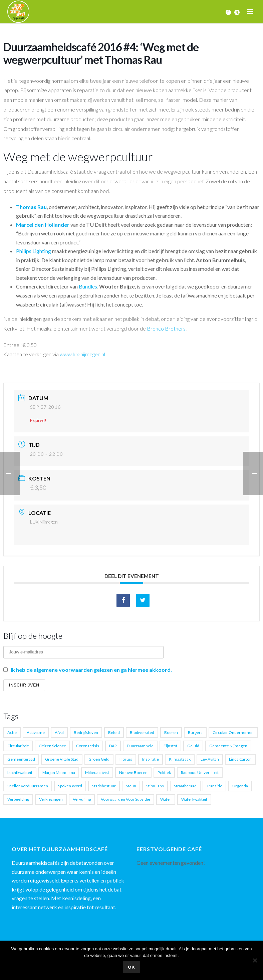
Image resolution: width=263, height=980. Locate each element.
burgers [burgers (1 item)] (195, 732)
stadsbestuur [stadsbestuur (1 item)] (104, 786)
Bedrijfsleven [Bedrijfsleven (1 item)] (86, 732)
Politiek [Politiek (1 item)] (164, 772)
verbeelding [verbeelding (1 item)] (18, 799)
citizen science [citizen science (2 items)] (52, 746)
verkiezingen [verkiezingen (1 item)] (51, 799)
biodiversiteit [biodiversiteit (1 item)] (142, 732)
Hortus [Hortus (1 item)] (126, 759)
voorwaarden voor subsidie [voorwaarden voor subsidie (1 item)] (125, 799)
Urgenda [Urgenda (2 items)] (240, 786)
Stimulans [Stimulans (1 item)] (155, 786)
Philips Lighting (34, 251)
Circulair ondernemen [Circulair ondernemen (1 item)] (233, 732)
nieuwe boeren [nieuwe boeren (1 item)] (133, 772)
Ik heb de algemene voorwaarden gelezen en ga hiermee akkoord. (91, 670)
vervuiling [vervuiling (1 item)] (82, 799)
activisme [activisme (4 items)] (36, 732)
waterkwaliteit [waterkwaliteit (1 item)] (194, 799)
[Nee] (255, 960)
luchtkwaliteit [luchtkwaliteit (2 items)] (20, 772)
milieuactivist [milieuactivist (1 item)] (97, 772)
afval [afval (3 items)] (59, 732)
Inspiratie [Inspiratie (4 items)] (151, 759)
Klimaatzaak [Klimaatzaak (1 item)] (180, 759)
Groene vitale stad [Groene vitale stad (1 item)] (62, 759)
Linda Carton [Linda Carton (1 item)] (240, 759)
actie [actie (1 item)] (12, 732)
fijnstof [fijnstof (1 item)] (170, 746)
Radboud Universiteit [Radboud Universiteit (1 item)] (200, 772)
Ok (131, 967)
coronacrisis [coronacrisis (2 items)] (88, 746)
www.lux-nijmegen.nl (82, 354)
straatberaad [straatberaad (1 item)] (185, 786)
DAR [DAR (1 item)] (113, 746)
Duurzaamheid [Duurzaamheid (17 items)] (140, 746)
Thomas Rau (31, 207)
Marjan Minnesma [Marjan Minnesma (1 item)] (59, 772)
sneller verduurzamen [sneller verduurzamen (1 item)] (28, 786)
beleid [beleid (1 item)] (114, 732)
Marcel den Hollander (43, 225)
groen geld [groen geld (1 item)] (99, 759)
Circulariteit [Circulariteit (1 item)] (18, 746)
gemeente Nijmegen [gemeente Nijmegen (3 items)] (228, 746)
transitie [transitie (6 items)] (214, 786)
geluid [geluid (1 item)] (193, 746)
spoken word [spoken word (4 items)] (70, 786)
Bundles (88, 286)
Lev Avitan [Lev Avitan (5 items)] (210, 759)
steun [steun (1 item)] (131, 786)
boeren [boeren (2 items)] (171, 732)
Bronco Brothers (166, 328)
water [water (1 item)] (166, 799)
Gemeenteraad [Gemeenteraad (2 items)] (21, 759)
